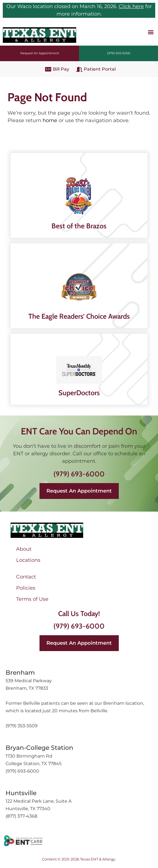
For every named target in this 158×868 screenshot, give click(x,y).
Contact (26, 577)
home (50, 120)
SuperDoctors (79, 393)
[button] (151, 32)
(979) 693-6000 (79, 474)
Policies (26, 588)
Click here (131, 6)
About (24, 549)
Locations (28, 560)
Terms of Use (32, 599)
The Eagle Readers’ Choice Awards (79, 316)
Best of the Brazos (79, 226)
